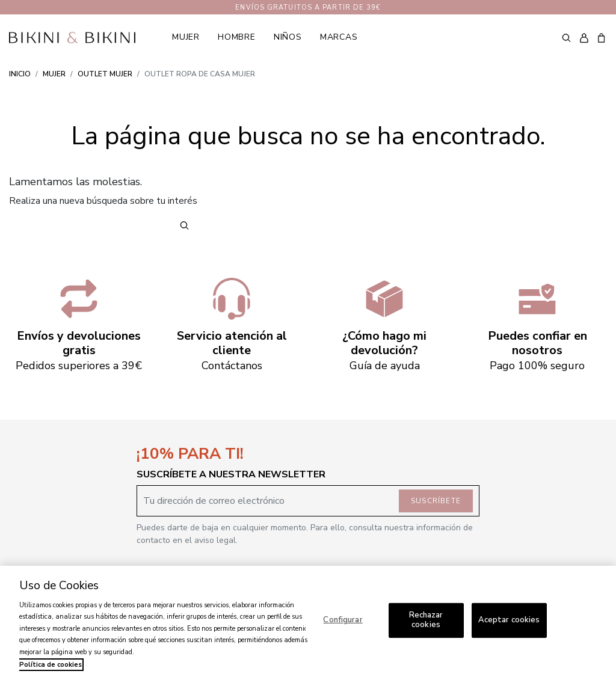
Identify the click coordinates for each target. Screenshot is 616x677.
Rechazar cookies (426, 620)
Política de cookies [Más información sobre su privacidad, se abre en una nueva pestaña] (51, 665)
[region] (308, 621)
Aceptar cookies (509, 620)
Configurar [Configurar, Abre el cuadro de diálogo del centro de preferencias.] (343, 620)
